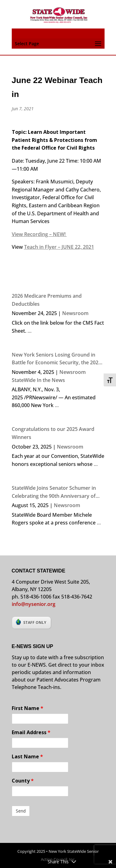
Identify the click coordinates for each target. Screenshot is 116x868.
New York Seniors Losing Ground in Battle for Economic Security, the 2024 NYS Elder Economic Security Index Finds (56, 359)
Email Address (31, 732)
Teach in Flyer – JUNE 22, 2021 (59, 247)
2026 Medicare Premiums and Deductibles (47, 300)
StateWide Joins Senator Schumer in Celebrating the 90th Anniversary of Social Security (54, 492)
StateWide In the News (38, 380)
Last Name (27, 756)
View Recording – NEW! (39, 234)
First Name (28, 708)
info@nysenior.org (34, 604)
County (23, 781)
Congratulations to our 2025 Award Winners (53, 433)
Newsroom (75, 313)
